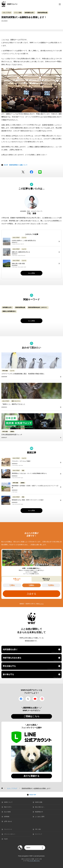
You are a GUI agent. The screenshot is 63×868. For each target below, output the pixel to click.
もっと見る (32, 273)
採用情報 (7, 817)
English (6, 839)
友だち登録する (32, 776)
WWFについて (8, 802)
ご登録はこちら (31, 716)
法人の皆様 (7, 812)
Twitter (23, 172)
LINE (40, 172)
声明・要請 (38, 829)
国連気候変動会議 (42, 13)
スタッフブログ (7, 13)
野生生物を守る (32, 667)
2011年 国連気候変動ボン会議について (16, 165)
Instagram (42, 699)
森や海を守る (32, 675)
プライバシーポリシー (10, 834)
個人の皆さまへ (40, 807)
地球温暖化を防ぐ (30, 13)
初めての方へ (8, 807)
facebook (31, 172)
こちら (42, 604)
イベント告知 (18, 13)
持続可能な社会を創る (32, 659)
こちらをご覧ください (34, 861)
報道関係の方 (39, 812)
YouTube (35, 699)
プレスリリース (8, 829)
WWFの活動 (39, 802)
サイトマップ (39, 834)
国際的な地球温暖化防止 (9, 311)
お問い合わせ (8, 821)
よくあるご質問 (40, 817)
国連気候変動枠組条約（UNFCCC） (38, 307)
